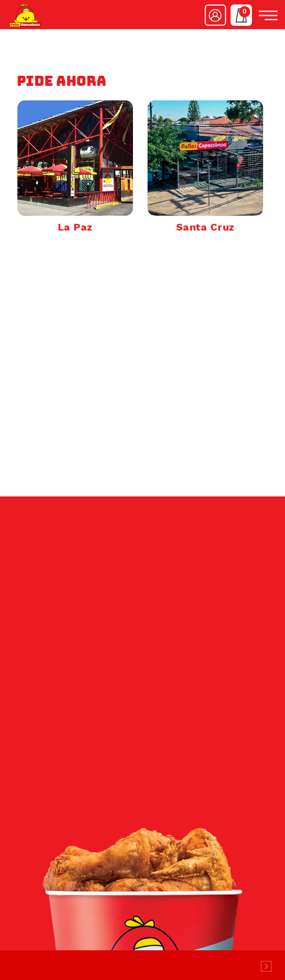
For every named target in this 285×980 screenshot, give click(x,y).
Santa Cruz (205, 227)
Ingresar (215, 15)
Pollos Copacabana (25, 15)
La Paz (75, 227)
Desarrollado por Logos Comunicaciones (266, 966)
